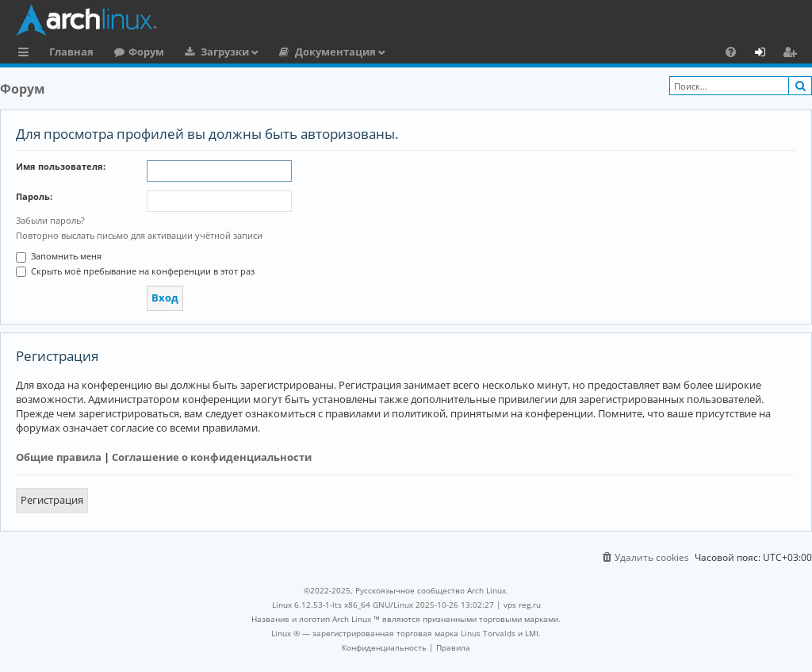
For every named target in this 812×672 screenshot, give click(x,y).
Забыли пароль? (50, 220)
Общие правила (59, 457)
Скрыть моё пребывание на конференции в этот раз (135, 271)
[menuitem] (731, 52)
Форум (146, 52)
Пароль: (34, 196)
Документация (335, 52)
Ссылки (27, 54)
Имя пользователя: (61, 166)
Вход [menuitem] (766, 54)
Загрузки (225, 52)
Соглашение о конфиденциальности (212, 457)
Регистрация (52, 500)
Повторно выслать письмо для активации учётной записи (139, 235)
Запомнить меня (59, 256)
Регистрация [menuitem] (793, 54)
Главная (71, 52)
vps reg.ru (522, 605)
